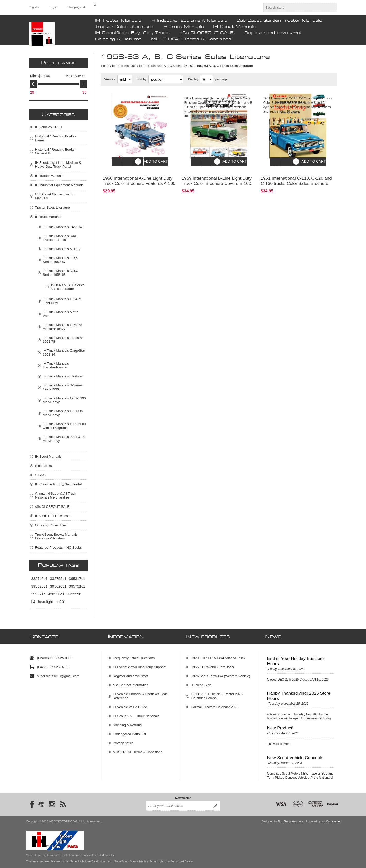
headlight (46, 602)
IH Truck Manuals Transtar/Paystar (56, 365)
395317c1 (77, 579)
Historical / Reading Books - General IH (56, 151)
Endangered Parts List (130, 731)
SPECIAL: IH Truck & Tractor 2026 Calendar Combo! (217, 693)
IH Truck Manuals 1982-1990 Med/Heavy (64, 400)
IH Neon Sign (201, 682)
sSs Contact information (131, 682)
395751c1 (77, 586)
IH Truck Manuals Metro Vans (61, 314)
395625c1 (39, 586)
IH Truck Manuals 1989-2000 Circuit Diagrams (64, 426)
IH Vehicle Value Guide (130, 704)
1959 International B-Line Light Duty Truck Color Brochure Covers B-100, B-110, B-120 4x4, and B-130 (217, 180)
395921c (38, 594)
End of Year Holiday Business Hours (296, 659)
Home (105, 66)
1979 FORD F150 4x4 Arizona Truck (218, 655)
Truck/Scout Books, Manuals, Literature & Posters (57, 536)
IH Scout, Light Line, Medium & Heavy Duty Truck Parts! (58, 165)
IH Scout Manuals (234, 27)
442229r (74, 594)
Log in (53, 7)
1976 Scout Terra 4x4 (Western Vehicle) (221, 673)
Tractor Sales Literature (124, 27)
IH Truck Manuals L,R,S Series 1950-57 (61, 260)
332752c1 (58, 579)
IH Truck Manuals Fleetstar (63, 376)
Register (34, 7)
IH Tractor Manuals (118, 21)
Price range (58, 63)
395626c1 (58, 586)
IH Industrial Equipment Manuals (189, 21)
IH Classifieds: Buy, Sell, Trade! (133, 33)
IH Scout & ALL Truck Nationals (136, 713)
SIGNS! (41, 475)
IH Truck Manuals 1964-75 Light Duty (63, 301)
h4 (33, 602)
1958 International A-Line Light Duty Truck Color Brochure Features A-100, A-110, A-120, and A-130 (140, 180)
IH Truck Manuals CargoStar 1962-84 (64, 353)
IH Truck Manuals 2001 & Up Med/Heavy (64, 439)
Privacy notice (123, 740)
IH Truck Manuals (183, 27)
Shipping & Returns (118, 39)
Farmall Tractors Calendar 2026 (215, 704)
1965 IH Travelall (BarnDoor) (213, 664)
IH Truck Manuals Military (62, 249)
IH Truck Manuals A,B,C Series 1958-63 (166, 66)
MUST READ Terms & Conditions (191, 39)
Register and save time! (273, 33)
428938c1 (56, 594)
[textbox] (296, 7)
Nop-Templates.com (290, 816)
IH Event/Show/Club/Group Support (139, 664)
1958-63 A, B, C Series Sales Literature (68, 287)
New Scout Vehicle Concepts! (296, 755)
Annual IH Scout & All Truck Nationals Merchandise (56, 495)
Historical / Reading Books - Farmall (56, 138)
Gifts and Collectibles (51, 525)
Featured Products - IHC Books (59, 548)
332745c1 (39, 579)
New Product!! (281, 725)
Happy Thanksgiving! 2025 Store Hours (299, 693)
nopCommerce (331, 816)
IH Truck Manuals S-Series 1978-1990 (63, 387)
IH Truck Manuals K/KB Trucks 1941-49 (60, 238)
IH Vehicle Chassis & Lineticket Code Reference (140, 693)
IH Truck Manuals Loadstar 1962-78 (63, 340)
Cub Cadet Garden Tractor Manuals (279, 21)
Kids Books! (44, 466)
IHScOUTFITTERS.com (53, 516)
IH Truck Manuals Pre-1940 (63, 227)
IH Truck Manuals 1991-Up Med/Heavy (63, 413)
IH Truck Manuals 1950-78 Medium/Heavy (63, 327)
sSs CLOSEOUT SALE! (207, 33)
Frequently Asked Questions (134, 655)
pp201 (61, 602)
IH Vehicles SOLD (49, 127)
